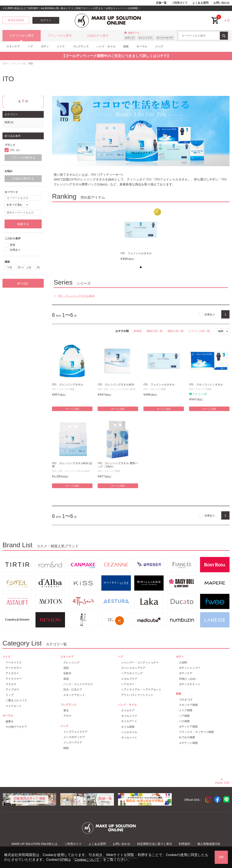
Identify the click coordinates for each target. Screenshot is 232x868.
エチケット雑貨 (188, 743)
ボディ (45, 46)
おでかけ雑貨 (187, 737)
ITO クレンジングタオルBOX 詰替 (72, 465)
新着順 (138, 331)
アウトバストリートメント (137, 695)
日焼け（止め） (188, 679)
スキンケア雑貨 (67, 389)
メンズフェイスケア (75, 732)
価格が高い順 (175, 331)
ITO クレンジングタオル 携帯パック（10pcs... (118, 465)
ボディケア (186, 673)
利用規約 (185, 844)
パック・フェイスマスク (78, 684)
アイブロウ (12, 690)
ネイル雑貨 (128, 727)
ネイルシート (129, 737)
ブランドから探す (60, 36)
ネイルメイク (129, 716)
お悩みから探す (98, 36)
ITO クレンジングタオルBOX (76, 296)
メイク (61, 46)
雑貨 (126, 46)
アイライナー (14, 679)
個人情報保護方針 (209, 844)
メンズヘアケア (73, 742)
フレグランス (81, 46)
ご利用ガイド (180, 3)
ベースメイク (14, 662)
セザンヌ (129, 38)
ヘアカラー (128, 684)
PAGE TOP (222, 782)
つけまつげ (186, 699)
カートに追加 (72, 409)
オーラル (142, 46)
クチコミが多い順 (199, 331)
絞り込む (23, 283)
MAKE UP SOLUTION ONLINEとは (34, 844)
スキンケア (13, 46)
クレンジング (71, 662)
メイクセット (14, 706)
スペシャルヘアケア (133, 668)
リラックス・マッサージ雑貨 (196, 732)
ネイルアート (129, 721)
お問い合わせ (221, 3)
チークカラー (14, 668)
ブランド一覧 (18, 64)
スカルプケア (129, 679)
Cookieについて (87, 860)
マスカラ (11, 684)
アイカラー (12, 673)
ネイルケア (128, 710)
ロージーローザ (165, 38)
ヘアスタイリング (132, 673)
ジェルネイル (129, 732)
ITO (54, 389)
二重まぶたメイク (16, 700)
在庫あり (210, 314)
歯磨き (10, 721)
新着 (13, 245)
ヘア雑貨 (184, 716)
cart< (215, 17)
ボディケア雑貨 (188, 727)
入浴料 (183, 662)
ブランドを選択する (23, 158)
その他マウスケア (16, 727)
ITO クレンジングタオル (68, 385)
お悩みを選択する (23, 179)
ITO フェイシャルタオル (136, 253)
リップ (10, 695)
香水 (66, 710)
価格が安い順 (155, 331)
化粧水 (67, 673)
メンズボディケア (74, 737)
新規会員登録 (16, 20)
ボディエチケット (190, 684)
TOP (5, 64)
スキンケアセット (74, 695)
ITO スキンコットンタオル (206, 385)
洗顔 (66, 668)
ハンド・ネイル (106, 46)
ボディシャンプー (190, 668)
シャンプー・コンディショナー (140, 662)
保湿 (66, 679)
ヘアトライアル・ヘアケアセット (141, 690)
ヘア (30, 46)
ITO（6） (16, 150)
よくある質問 (200, 3)
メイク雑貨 (186, 710)
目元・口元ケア (73, 690)
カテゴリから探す (22, 36)
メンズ (159, 46)
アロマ (67, 716)
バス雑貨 (184, 721)
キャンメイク (145, 38)
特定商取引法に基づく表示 (155, 844)
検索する (23, 224)
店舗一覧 (161, 3)
